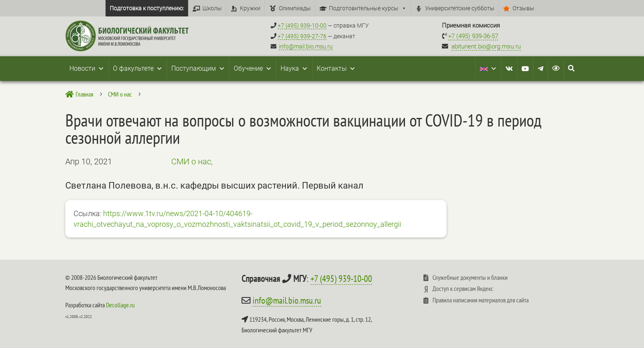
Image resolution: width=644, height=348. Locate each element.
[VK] (509, 69)
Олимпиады (295, 8)
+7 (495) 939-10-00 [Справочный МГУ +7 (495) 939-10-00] (302, 25)
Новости (87, 69)
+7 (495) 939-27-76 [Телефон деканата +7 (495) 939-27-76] (302, 36)
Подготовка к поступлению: (147, 8)
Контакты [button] (336, 69)
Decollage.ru (120, 305)
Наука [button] (294, 69)
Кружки (250, 8)
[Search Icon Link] (571, 69)
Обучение (253, 69)
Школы (212, 8)
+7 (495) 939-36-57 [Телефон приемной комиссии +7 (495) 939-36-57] (473, 36)
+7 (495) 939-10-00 (341, 279)
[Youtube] (525, 69)
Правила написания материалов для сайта (481, 300)
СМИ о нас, (192, 161)
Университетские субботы (460, 8)
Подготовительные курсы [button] (368, 8)
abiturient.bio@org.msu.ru (486, 46)
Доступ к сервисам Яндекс (463, 288)
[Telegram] (540, 69)
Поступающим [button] (198, 69)
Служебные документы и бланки (470, 277)
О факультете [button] (138, 69)
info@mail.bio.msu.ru (306, 46)
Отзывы (523, 8)
